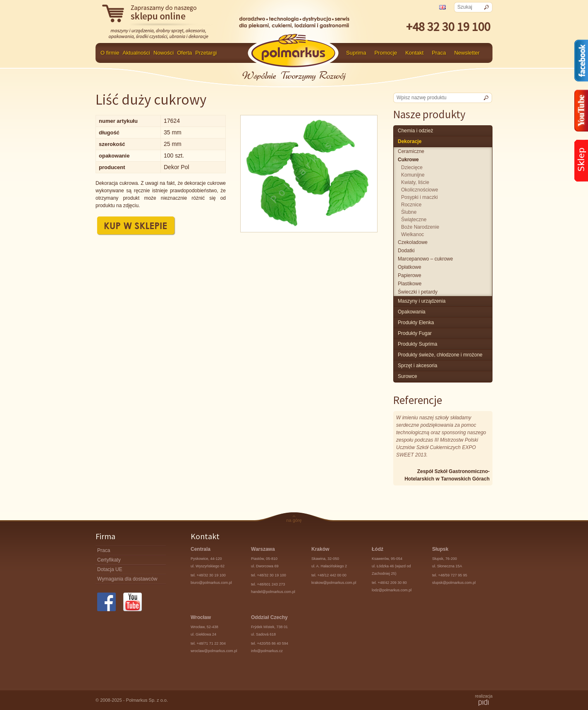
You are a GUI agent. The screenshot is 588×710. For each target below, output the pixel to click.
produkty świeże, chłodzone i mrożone (440, 355)
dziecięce (412, 167)
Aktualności (136, 53)
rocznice (411, 205)
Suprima (356, 53)
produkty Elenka (416, 323)
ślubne (409, 212)
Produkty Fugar (415, 333)
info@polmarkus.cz (267, 651)
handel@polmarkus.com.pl (273, 592)
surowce (408, 376)
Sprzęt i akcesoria (417, 366)
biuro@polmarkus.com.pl (211, 583)
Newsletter (467, 53)
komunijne (413, 175)
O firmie (110, 53)
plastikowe (410, 284)
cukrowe (408, 160)
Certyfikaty (109, 560)
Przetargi (206, 53)
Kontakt (414, 53)
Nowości (164, 53)
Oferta (184, 53)
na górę (294, 520)
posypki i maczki (419, 197)
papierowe (410, 275)
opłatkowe (410, 267)
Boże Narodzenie (420, 227)
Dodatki (406, 251)
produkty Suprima (417, 344)
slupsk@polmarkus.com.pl (454, 583)
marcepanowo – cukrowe (425, 259)
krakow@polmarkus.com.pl (334, 583)
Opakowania (412, 312)
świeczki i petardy (418, 292)
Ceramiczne (411, 151)
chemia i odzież (415, 131)
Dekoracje (410, 141)
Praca (439, 53)
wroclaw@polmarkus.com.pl (214, 651)
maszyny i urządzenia (422, 301)
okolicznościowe (419, 190)
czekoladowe (413, 242)
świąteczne (414, 220)
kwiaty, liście (415, 182)
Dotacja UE (110, 569)
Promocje (386, 53)
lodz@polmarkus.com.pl (392, 590)
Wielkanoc (412, 234)
